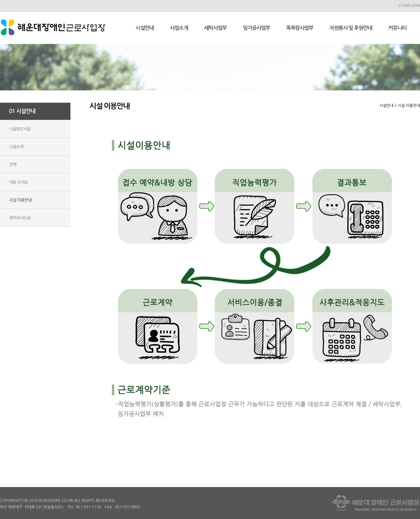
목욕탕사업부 (300, 28)
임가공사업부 (257, 28)
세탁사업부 (215, 28)
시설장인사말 (20, 129)
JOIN (416, 5)
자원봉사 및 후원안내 (351, 28)
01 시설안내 (22, 111)
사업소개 (179, 28)
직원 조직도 (18, 182)
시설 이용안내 (20, 200)
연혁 (13, 165)
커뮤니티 (397, 28)
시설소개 (16, 147)
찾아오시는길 (20, 218)
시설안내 (145, 28)
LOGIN (405, 5)
